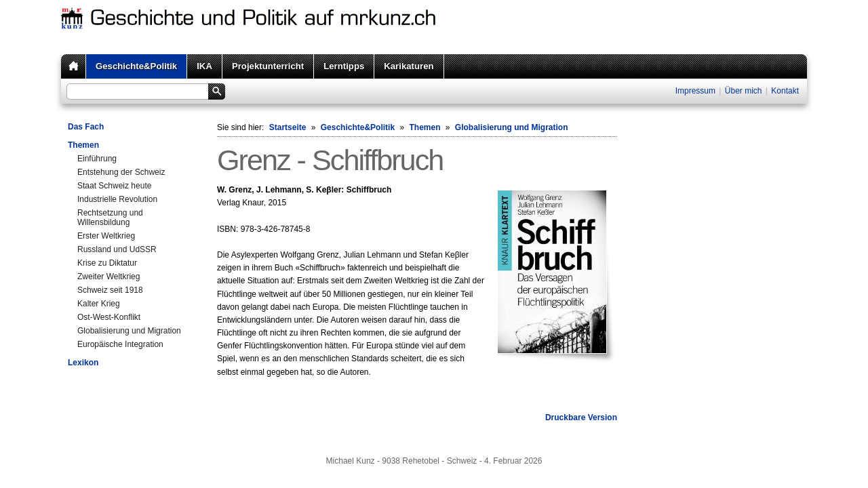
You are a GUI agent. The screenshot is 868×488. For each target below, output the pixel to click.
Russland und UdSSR (117, 249)
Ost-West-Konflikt (109, 317)
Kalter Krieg (99, 304)
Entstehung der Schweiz (121, 172)
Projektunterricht (268, 66)
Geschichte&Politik (136, 66)
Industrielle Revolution (117, 199)
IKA (204, 66)
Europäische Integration (120, 344)
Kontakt (785, 91)
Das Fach (86, 127)
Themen (83, 145)
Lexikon (83, 363)
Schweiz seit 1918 (110, 290)
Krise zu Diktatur (107, 263)
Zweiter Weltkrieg (108, 277)
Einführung (97, 159)
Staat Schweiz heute (114, 186)
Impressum (695, 91)
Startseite (288, 127)
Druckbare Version (581, 418)
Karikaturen (409, 66)
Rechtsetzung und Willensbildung (110, 218)
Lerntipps (344, 66)
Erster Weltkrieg (106, 236)
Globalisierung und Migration (129, 331)
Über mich (744, 91)
